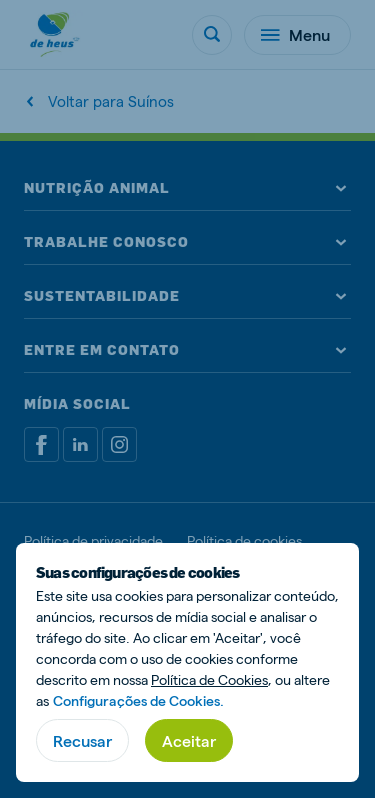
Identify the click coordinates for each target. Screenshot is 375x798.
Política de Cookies (209, 679)
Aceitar (189, 740)
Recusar (82, 740)
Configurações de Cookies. (138, 700)
